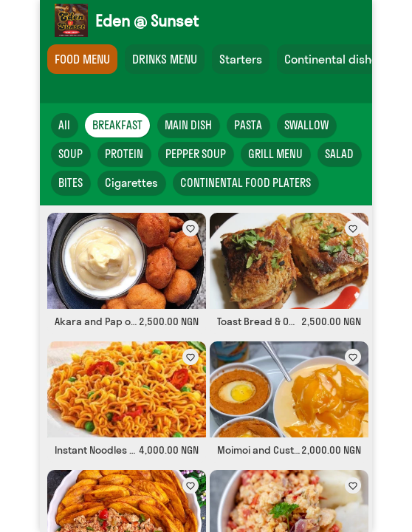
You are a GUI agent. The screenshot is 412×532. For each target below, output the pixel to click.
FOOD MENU (82, 59)
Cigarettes (131, 183)
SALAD (339, 154)
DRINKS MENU (165, 59)
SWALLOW (306, 125)
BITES (71, 183)
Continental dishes (334, 59)
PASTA (248, 125)
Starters (241, 59)
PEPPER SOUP (196, 154)
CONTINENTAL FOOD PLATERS (246, 183)
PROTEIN (124, 154)
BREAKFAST (117, 125)
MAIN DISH (188, 125)
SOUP (71, 154)
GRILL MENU (275, 154)
